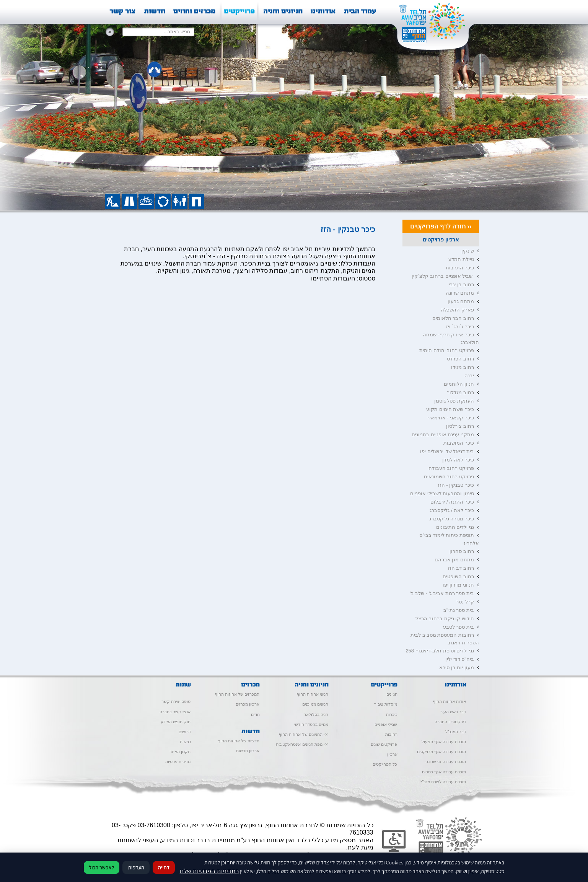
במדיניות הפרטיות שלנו (209, 871)
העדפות (136, 867)
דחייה (164, 867)
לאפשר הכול (102, 867)
